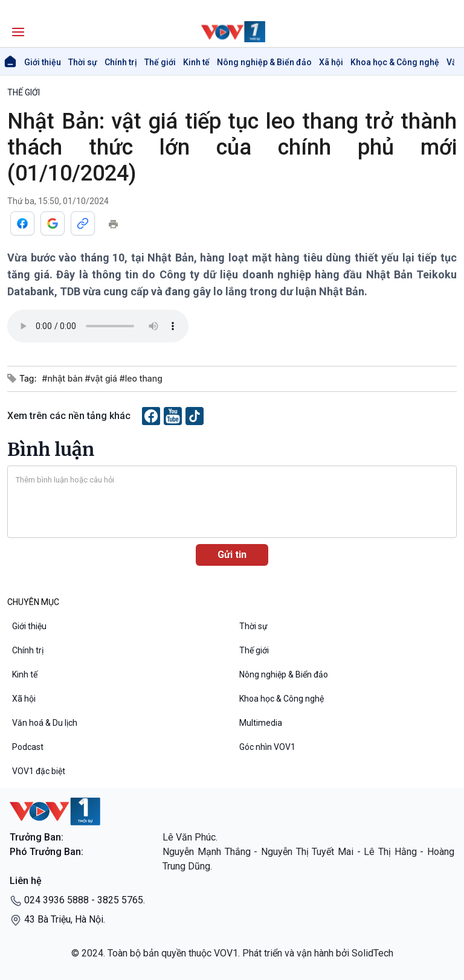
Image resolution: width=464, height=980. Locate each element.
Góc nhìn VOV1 (267, 747)
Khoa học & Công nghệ (395, 62)
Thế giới (160, 62)
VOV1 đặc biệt (39, 771)
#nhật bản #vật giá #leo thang (102, 378)
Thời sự (83, 62)
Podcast (28, 747)
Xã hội (331, 62)
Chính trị (121, 62)
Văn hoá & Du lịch (45, 723)
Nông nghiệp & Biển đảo (264, 62)
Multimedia (261, 723)
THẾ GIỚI (24, 92)
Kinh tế (196, 62)
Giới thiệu (43, 62)
